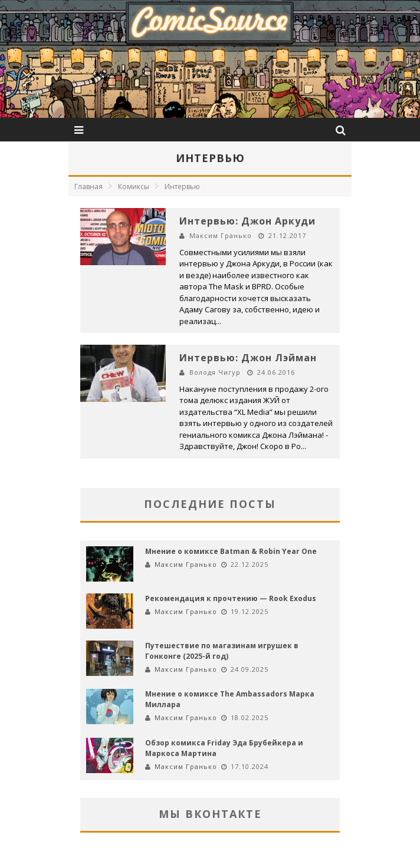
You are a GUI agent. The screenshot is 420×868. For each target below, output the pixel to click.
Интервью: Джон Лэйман (248, 358)
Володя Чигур (215, 372)
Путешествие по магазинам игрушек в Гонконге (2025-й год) (222, 651)
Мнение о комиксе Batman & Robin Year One (231, 551)
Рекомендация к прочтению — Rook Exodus (231, 598)
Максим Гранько (221, 235)
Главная (88, 187)
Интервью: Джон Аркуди (247, 221)
